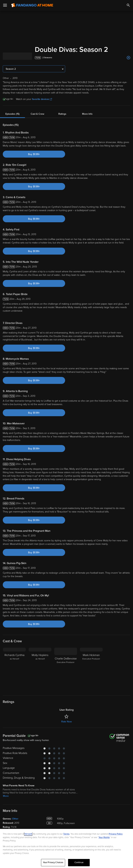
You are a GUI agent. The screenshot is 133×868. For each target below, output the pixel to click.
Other (15, 819)
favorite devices (42, 99)
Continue (79, 862)
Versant (28, 834)
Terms (66, 834)
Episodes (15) (12, 114)
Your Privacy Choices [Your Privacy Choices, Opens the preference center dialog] (53, 862)
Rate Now (66, 722)
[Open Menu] (5, 5)
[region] (66, 848)
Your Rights (104, 837)
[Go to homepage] (32, 5)
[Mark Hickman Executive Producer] (91, 669)
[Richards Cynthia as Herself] (14, 669)
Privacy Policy (116, 834)
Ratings (62, 114)
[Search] (128, 5)
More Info (87, 114)
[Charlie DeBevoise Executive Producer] (66, 669)
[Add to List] (128, 58)
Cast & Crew (37, 114)
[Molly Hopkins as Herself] (40, 669)
